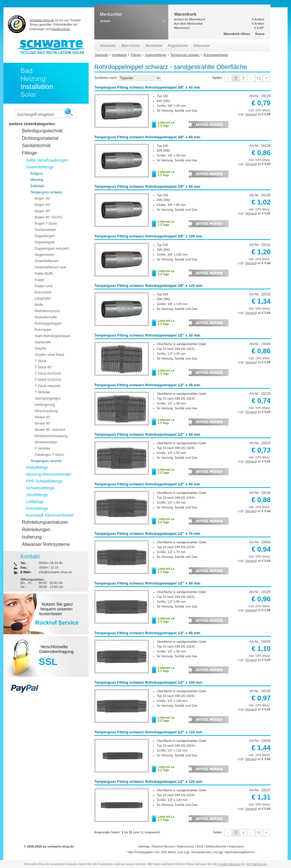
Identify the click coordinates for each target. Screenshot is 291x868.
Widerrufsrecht (216, 846)
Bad (27, 71)
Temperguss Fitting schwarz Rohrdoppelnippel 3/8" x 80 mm (147, 186)
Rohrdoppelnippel (48, 324)
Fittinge (29, 153)
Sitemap (144, 846)
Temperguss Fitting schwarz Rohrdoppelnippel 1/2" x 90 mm (147, 633)
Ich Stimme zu (257, 864)
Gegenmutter (45, 255)
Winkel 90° (43, 423)
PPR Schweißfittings (44, 481)
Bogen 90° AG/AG (48, 217)
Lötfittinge (35, 502)
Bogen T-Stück (46, 224)
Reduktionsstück (47, 311)
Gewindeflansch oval (50, 267)
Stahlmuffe (43, 342)
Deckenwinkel (45, 230)
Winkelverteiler (46, 442)
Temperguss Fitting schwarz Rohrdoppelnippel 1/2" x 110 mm (148, 732)
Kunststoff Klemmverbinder (50, 515)
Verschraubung (46, 411)
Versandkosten (201, 852)
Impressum (236, 846)
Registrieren (178, 46)
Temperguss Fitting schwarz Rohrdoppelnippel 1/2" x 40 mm (147, 385)
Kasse (260, 34)
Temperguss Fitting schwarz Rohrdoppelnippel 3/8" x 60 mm (147, 137)
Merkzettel (154, 46)
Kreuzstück (43, 292)
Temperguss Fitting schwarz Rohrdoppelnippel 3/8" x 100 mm (148, 236)
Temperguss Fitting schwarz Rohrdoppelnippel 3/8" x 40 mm (147, 87)
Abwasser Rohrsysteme (46, 544)
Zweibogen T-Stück (49, 455)
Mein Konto (131, 46)
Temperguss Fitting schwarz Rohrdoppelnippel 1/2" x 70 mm (147, 534)
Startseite (108, 46)
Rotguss (37, 174)
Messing (37, 180)
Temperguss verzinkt (46, 461)
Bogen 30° (43, 199)
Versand (251, 114)
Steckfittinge (37, 495)
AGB (200, 846)
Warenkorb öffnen (237, 34)
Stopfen (40, 349)
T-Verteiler (42, 392)
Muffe (39, 305)
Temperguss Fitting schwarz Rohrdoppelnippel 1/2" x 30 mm (147, 335)
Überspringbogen (48, 398)
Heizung (33, 79)
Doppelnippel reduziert (52, 249)
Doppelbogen (45, 236)
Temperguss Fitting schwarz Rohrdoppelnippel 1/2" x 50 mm (147, 434)
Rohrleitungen (36, 530)
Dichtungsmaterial (40, 138)
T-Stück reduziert (48, 386)
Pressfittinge (37, 508)
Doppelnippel (45, 242)
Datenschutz (185, 846)
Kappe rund (43, 286)
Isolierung (32, 537)
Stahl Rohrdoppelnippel (52, 336)
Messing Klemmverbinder (49, 474)
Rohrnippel (43, 330)
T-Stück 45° (43, 367)
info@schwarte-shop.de (55, 572)
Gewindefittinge (40, 167)
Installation (37, 86)
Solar (28, 94)
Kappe (40, 280)
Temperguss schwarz (46, 192)
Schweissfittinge (40, 488)
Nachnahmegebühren (240, 852)
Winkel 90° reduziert (50, 430)
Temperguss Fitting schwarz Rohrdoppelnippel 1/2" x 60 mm (147, 484)
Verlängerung (45, 405)
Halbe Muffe (44, 274)
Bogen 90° (43, 211)
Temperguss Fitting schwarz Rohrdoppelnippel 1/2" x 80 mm (147, 583)
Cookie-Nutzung (229, 864)
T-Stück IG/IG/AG (48, 380)
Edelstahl (37, 186)
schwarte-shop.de (42, 20)
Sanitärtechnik (36, 146)
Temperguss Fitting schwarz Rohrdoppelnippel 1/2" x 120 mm (148, 782)
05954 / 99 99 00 (51, 563)
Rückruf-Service (163, 846)
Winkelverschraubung (51, 436)
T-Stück (40, 361)
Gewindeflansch (47, 261)
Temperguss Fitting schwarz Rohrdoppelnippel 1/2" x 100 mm (148, 682)
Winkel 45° (43, 417)
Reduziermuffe (46, 317)
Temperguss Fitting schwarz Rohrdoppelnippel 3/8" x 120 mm (148, 286)
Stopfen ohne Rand (49, 355)
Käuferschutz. (61, 29)
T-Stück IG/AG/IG (48, 374)
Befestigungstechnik (42, 131)
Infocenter (202, 46)
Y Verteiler (42, 448)
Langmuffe (43, 299)
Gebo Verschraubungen (47, 160)
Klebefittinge (37, 468)
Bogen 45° (43, 205)
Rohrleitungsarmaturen (45, 522)
